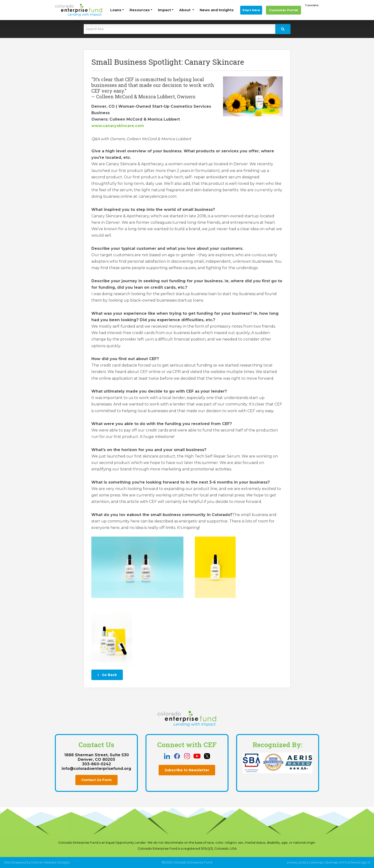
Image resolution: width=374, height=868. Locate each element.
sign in (365, 862)
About (185, 10)
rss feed (352, 862)
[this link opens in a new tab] (167, 756)
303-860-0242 (96, 764)
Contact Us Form (96, 780)
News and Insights (217, 10)
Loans (116, 10)
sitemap (317, 862)
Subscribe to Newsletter (187, 770)
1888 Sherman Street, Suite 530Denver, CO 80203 (96, 757)
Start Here (251, 10)
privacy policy (298, 862)
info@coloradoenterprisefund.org (96, 769)
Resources (140, 10)
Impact (164, 10)
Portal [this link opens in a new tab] (283, 10)
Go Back (107, 675)
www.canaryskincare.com (118, 126)
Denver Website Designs (50, 862)
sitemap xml (335, 862)
